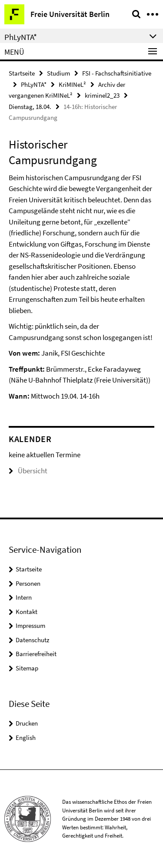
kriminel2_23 (102, 95)
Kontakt (27, 612)
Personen (28, 583)
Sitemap (27, 668)
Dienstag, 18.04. (30, 107)
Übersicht (28, 471)
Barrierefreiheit (36, 654)
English (26, 738)
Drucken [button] (27, 723)
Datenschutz (32, 640)
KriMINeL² (72, 84)
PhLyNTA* (34, 84)
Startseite (22, 73)
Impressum (30, 625)
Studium (58, 73)
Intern (24, 597)
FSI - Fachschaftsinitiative (117, 73)
